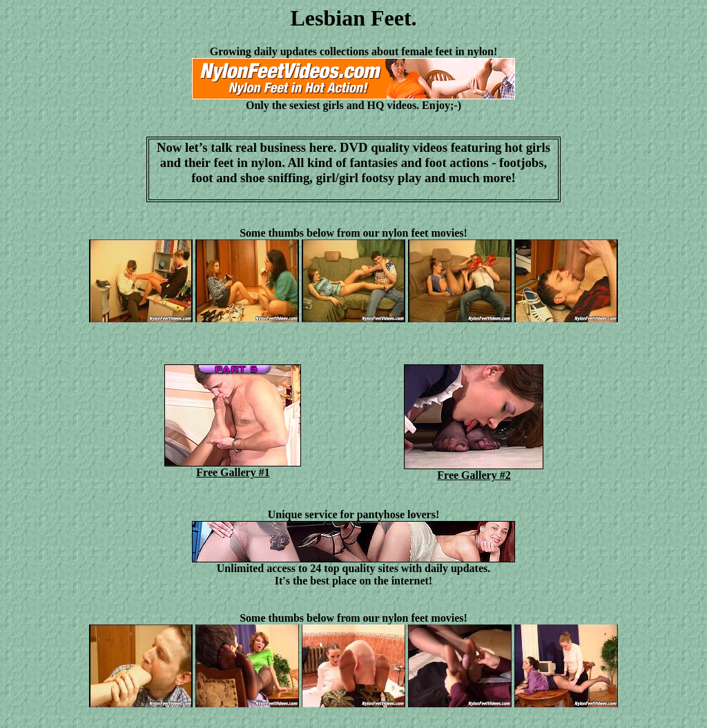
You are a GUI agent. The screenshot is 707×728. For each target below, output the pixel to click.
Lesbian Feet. (353, 18)
